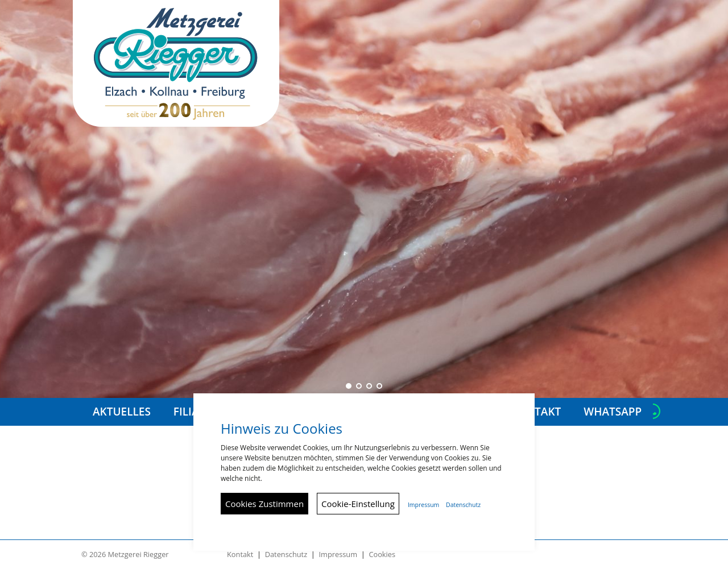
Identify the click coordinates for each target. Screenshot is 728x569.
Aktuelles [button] (122, 412)
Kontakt (240, 554)
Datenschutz (286, 554)
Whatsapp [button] (613, 412)
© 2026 (125, 554)
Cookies (382, 554)
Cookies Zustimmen (264, 504)
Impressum (338, 554)
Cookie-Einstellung (358, 504)
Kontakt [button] (536, 412)
